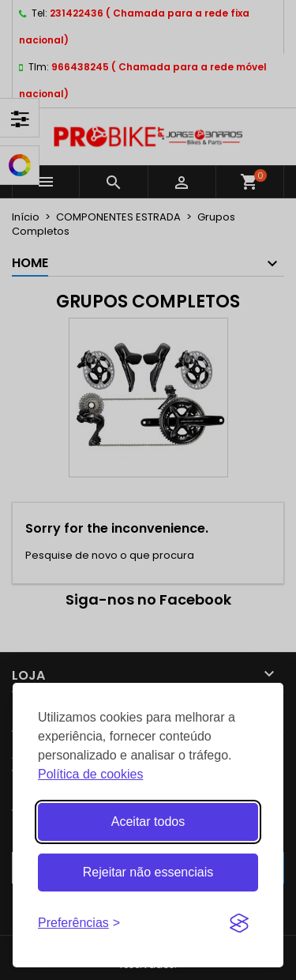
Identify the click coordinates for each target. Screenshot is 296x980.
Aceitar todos (148, 822)
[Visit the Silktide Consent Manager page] (239, 923)
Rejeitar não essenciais (148, 872)
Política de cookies (90, 774)
